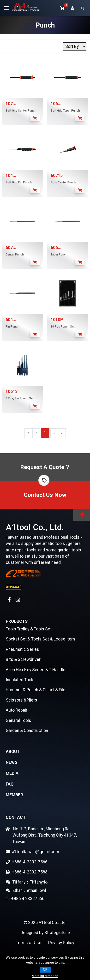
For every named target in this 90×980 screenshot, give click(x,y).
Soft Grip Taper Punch (65, 111)
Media (12, 773)
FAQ (10, 784)
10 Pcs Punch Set (63, 327)
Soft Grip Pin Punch (19, 182)
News (12, 762)
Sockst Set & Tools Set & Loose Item (40, 639)
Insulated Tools (20, 680)
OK (45, 969)
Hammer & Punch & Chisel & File (36, 690)
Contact (16, 817)
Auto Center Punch (63, 182)
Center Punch (15, 255)
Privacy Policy (61, 943)
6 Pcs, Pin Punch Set (20, 398)
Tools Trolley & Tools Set (29, 629)
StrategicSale (57, 933)
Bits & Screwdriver (23, 659)
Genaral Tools (18, 720)
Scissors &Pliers (21, 700)
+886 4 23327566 (27, 899)
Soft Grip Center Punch (21, 111)
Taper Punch (59, 255)
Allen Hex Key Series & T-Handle (36, 670)
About (13, 752)
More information (45, 976)
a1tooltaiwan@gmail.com (32, 852)
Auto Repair (17, 710)
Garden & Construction (27, 731)
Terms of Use (29, 943)
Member (14, 795)
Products (17, 621)
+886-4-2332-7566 (27, 862)
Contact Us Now (45, 495)
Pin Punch (12, 327)
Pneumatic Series (22, 649)
